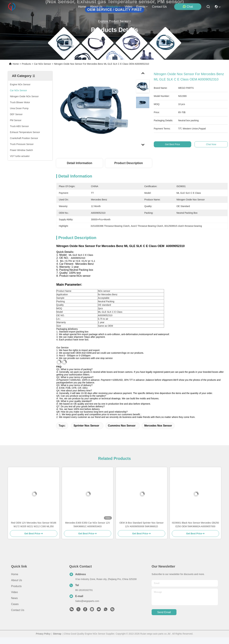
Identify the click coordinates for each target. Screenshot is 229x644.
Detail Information (79, 163)
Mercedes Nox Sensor (158, 426)
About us (17, 580)
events (142, 7)
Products (26, 64)
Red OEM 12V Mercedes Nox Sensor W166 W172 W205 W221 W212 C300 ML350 (34, 525)
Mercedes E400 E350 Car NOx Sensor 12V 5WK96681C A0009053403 (87, 525)
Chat (188, 7)
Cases (15, 604)
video (129, 7)
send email (164, 612)
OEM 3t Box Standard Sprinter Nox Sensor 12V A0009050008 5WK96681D (142, 525)
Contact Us (18, 610)
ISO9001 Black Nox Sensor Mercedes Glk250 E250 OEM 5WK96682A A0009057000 (195, 525)
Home (82, 7)
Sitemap (57, 634)
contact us (159, 7)
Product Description (129, 163)
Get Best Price (174, 144)
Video (14, 592)
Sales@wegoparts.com (87, 601)
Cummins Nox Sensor (122, 426)
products (113, 7)
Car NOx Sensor (43, 64)
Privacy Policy (43, 634)
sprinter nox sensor (86, 426)
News (14, 598)
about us (96, 7)
